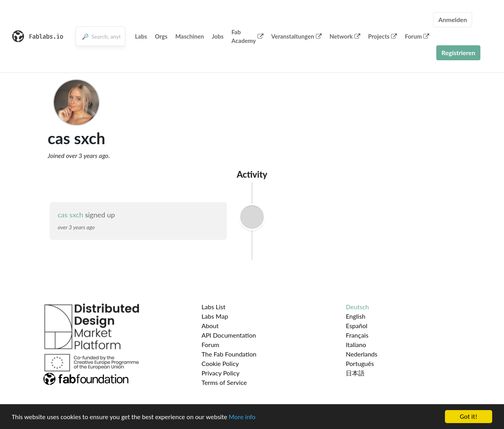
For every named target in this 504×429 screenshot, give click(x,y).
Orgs (161, 36)
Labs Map (215, 316)
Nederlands (361, 354)
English (356, 316)
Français (357, 335)
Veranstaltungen (296, 36)
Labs (141, 36)
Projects (383, 36)
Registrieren (458, 53)
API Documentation (229, 335)
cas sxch (70, 215)
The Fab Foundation (229, 354)
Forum (417, 36)
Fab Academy (247, 36)
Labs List (214, 307)
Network (345, 36)
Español (357, 326)
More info (242, 417)
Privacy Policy (221, 373)
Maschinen (190, 36)
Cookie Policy (220, 363)
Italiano (356, 344)
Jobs (218, 36)
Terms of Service (224, 382)
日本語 (355, 373)
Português (360, 363)
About (210, 326)
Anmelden (453, 19)
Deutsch (357, 307)
